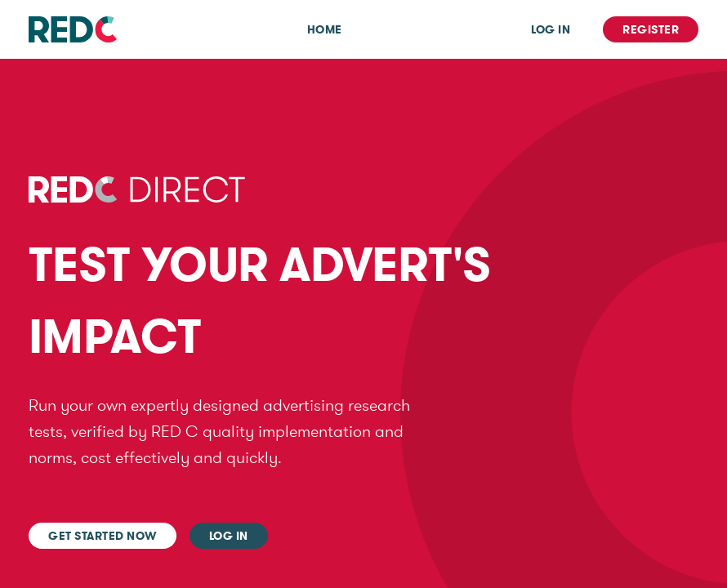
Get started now (103, 536)
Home (325, 29)
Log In (551, 29)
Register (651, 29)
